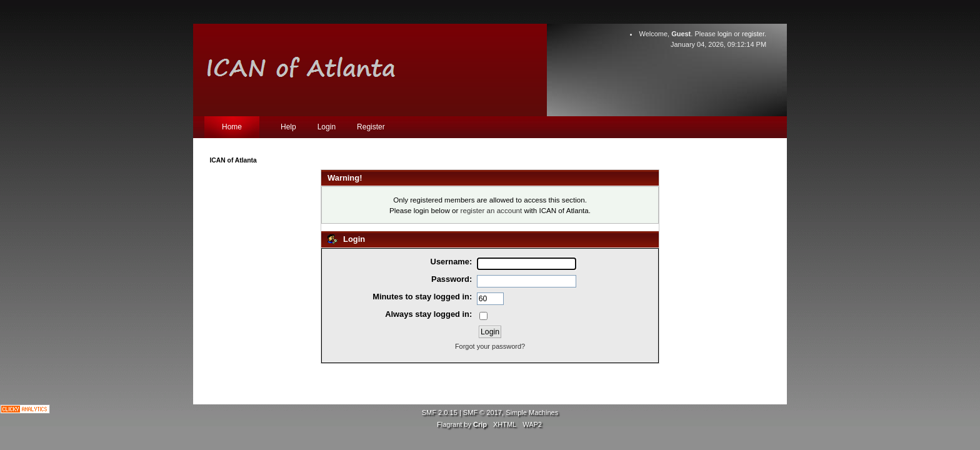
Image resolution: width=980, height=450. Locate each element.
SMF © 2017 (482, 412)
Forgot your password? (490, 346)
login (725, 34)
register (753, 34)
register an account (492, 210)
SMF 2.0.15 (440, 412)
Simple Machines (532, 412)
